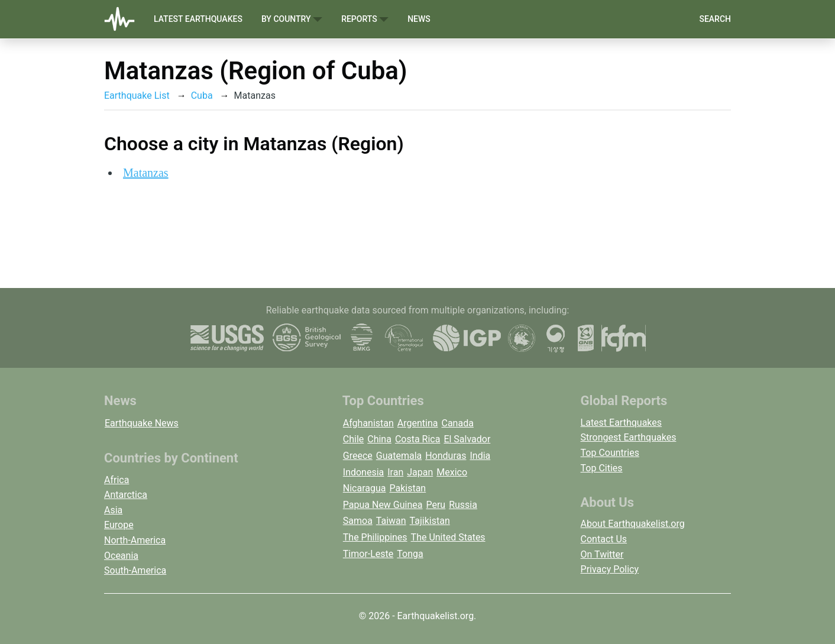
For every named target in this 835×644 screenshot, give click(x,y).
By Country (292, 19)
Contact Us (604, 539)
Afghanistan (368, 423)
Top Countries (610, 453)
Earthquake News (142, 423)
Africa (116, 480)
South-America (135, 570)
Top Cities (602, 468)
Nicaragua (365, 488)
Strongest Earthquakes (629, 437)
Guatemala (399, 456)
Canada (457, 423)
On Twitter (602, 554)
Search (715, 19)
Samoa (358, 521)
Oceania (121, 556)
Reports (365, 19)
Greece (358, 456)
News (419, 19)
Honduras (446, 456)
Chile (354, 439)
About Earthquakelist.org (633, 524)
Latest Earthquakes (198, 19)
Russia (463, 505)
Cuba (202, 96)
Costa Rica (418, 439)
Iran (395, 472)
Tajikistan (430, 521)
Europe (119, 525)
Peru (436, 505)
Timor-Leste (368, 554)
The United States (448, 537)
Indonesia (364, 472)
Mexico (452, 472)
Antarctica (126, 495)
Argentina (418, 423)
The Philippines (375, 537)
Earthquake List (137, 96)
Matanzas (146, 173)
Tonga (410, 554)
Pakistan (407, 488)
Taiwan (391, 521)
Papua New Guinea (383, 505)
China (379, 439)
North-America (135, 540)
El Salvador (467, 439)
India (480, 456)
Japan (420, 472)
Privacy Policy (610, 569)
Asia (113, 510)
